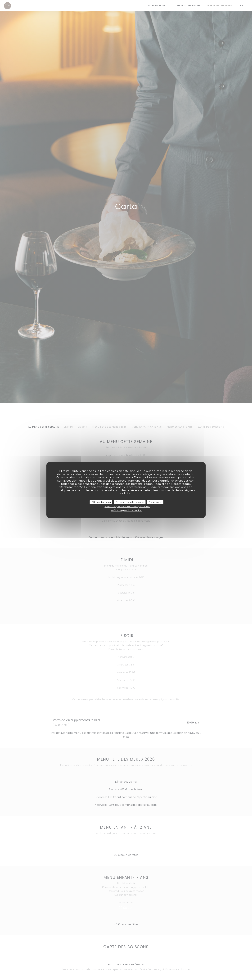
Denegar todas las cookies (130, 502)
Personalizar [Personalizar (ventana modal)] (155, 502)
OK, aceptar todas (101, 502)
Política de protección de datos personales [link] (127, 506)
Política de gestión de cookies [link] (127, 510)
